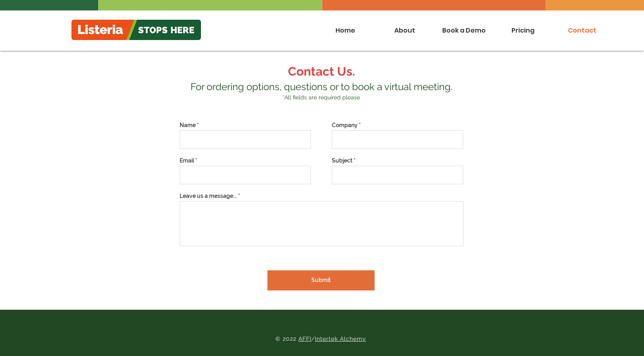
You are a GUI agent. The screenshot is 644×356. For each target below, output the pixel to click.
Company (345, 125)
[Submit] (321, 280)
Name (188, 125)
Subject (342, 161)
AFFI (305, 339)
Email (187, 161)
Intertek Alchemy (341, 339)
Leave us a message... (208, 196)
